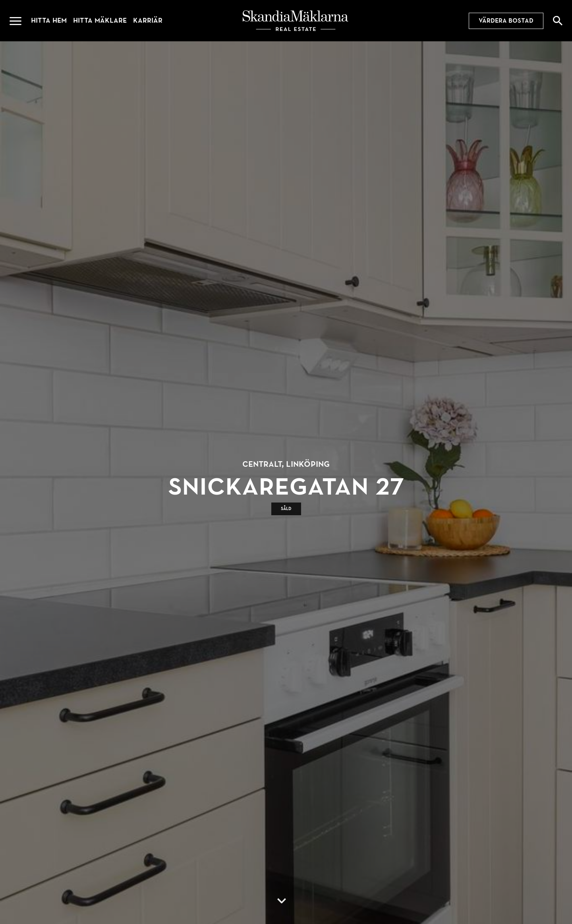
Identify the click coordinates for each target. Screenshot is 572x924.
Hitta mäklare (100, 20)
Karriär (148, 20)
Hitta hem (49, 20)
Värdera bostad (506, 21)
